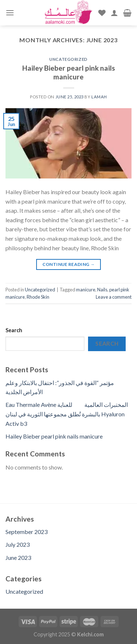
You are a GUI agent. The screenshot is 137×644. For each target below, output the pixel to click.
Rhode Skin (38, 297)
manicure (86, 290)
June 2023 (18, 557)
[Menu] (10, 13)
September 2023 (26, 532)
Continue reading (69, 264)
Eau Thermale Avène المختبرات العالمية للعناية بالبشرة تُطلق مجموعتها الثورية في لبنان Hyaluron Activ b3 (67, 414)
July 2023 (18, 544)
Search (14, 330)
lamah (99, 97)
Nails (102, 290)
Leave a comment (114, 297)
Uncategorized (68, 59)
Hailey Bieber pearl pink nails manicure (69, 72)
